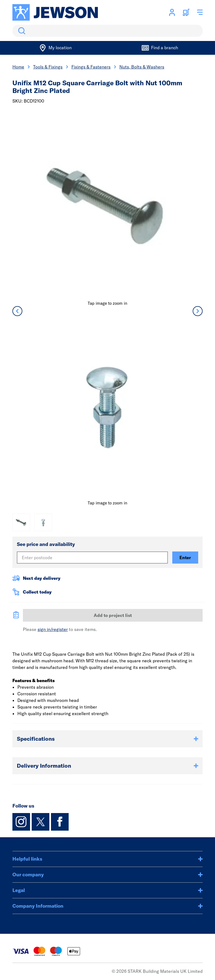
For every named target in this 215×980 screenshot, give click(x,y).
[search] (108, 31)
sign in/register (53, 629)
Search (21, 31)
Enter (185, 558)
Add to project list (113, 615)
